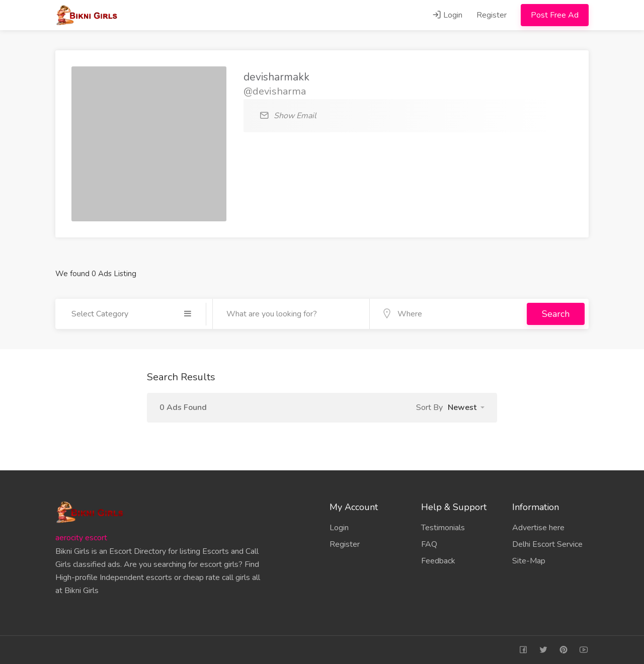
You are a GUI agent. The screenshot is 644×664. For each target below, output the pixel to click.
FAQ (429, 544)
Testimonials (443, 528)
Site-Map (529, 561)
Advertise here (538, 528)
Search (556, 314)
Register (492, 15)
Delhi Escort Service (547, 544)
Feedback (438, 561)
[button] (466, 407)
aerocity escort (81, 538)
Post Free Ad (555, 15)
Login (447, 15)
